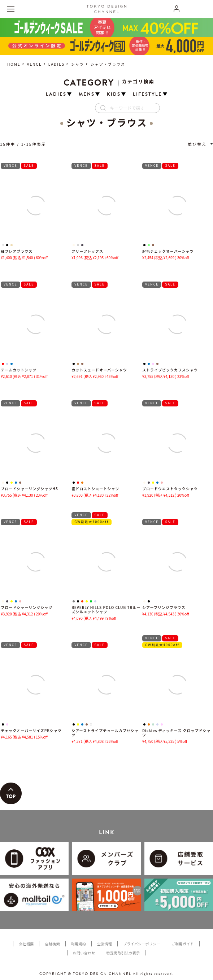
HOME (14, 64)
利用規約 (79, 944)
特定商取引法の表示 (123, 953)
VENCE (34, 64)
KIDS (114, 94)
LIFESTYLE (147, 94)
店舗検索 (52, 944)
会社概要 (26, 944)
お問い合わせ (84, 953)
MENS (87, 94)
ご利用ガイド (183, 944)
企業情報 (105, 944)
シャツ (78, 64)
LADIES (56, 64)
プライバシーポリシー (142, 944)
